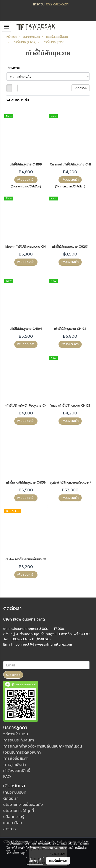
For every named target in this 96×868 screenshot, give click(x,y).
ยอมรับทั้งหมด (58, 861)
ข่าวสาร (10, 829)
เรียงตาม (15, 68)
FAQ (7, 777)
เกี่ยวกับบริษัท (15, 792)
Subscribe (13, 675)
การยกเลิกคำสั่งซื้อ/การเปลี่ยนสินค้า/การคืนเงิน (43, 746)
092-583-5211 (57, 4)
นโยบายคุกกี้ (20, 852)
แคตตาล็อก (13, 823)
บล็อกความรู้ (14, 817)
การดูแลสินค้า (15, 765)
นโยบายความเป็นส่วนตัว (23, 805)
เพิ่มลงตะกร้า (26, 180)
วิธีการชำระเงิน (16, 734)
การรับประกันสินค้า (19, 740)
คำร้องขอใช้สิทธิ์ (17, 771)
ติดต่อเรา (11, 798)
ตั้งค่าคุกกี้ (35, 861)
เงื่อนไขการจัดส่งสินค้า (22, 752)
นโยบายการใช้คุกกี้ (19, 811)
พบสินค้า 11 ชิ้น (18, 100)
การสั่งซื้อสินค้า (16, 758)
